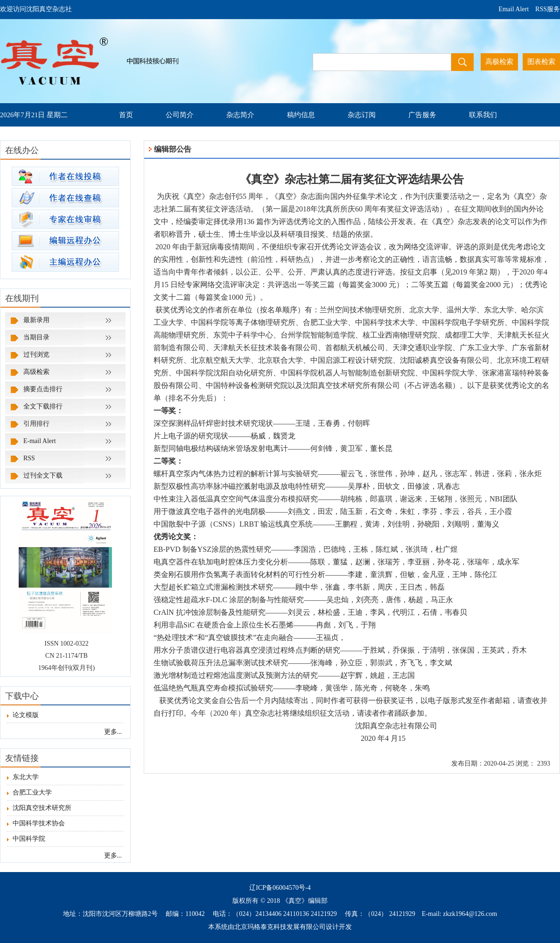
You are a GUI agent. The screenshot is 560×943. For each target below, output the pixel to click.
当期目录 (36, 337)
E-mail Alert (40, 441)
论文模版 (23, 715)
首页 (126, 115)
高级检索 (36, 372)
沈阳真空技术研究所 (39, 808)
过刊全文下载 (43, 475)
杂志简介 (240, 115)
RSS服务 (548, 9)
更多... (113, 732)
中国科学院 (26, 839)
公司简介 (180, 115)
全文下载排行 (43, 406)
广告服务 (422, 115)
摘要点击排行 (43, 389)
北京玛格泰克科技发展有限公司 (280, 927)
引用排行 (36, 424)
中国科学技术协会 (36, 823)
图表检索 (541, 62)
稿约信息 (301, 115)
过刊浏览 (36, 355)
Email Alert (514, 9)
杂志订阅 (362, 115)
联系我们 (483, 115)
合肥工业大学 (29, 792)
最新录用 (36, 320)
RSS (29, 458)
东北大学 (23, 777)
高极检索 (499, 62)
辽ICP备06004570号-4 (280, 888)
